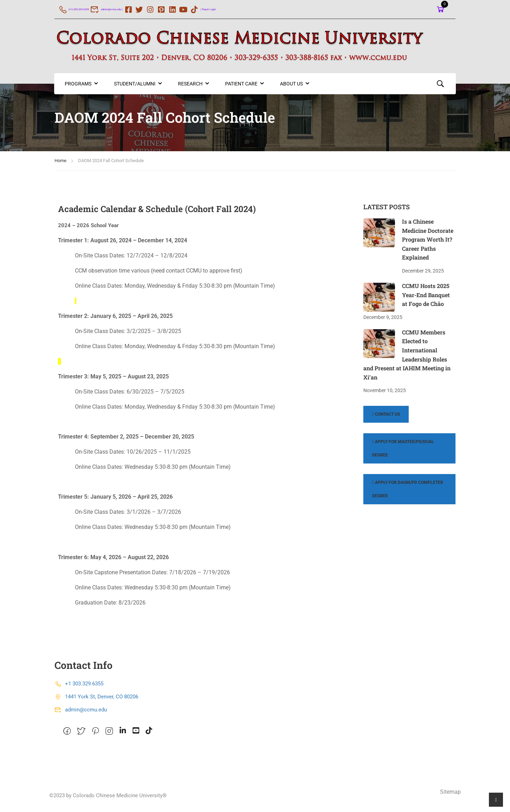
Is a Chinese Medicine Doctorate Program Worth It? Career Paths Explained (428, 242)
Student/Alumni (135, 87)
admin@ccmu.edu (81, 712)
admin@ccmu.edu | (130, 9)
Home (60, 163)
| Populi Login (246, 9)
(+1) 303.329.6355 (81, 9)
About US (292, 87)
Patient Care (242, 87)
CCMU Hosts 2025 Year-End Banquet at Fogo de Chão (426, 298)
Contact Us (386, 417)
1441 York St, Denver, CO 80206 (96, 699)
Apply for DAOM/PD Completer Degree (408, 492)
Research (191, 87)
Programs (78, 87)
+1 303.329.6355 (79, 686)
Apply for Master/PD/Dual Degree (403, 451)
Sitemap (450, 795)
